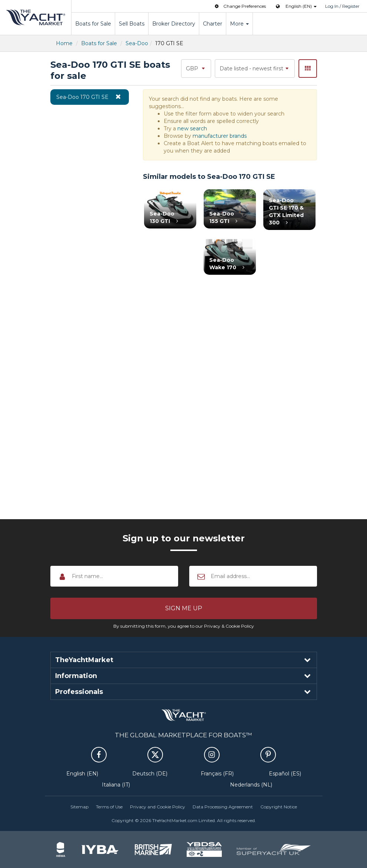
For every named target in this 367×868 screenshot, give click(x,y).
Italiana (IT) (116, 785)
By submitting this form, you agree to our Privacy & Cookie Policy (184, 626)
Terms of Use (109, 807)
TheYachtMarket (36, 17)
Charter (213, 24)
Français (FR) (217, 774)
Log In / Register (342, 6)
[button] (184, 608)
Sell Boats (132, 24)
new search (192, 128)
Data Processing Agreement (223, 807)
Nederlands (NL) (251, 785)
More (239, 24)
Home (64, 43)
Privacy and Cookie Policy (158, 807)
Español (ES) (285, 774)
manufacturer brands (220, 136)
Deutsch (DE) (150, 774)
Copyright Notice (279, 807)
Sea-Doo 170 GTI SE (90, 97)
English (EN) (82, 774)
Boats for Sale (93, 24)
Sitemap (79, 807)
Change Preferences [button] (240, 6)
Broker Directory (174, 24)
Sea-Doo (137, 43)
